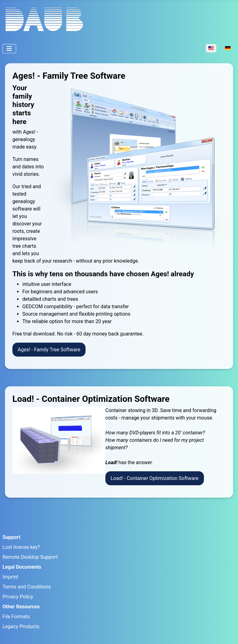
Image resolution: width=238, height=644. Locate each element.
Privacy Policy (18, 597)
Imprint (10, 577)
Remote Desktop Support (30, 557)
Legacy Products (21, 626)
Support (11, 537)
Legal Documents (22, 567)
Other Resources (21, 607)
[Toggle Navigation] (9, 49)
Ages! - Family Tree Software (49, 350)
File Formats (16, 617)
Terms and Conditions (27, 587)
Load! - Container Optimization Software (155, 478)
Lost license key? (21, 547)
